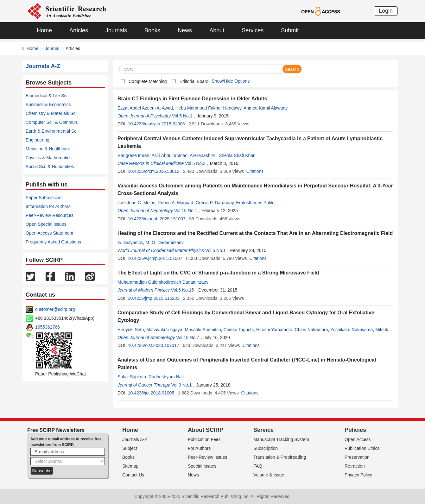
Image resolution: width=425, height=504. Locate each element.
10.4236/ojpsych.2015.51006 (156, 124)
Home (44, 30)
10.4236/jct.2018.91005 (151, 393)
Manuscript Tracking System (281, 439)
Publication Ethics (362, 448)
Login (386, 11)
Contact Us (133, 475)
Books (152, 30)
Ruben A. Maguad (175, 203)
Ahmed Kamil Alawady (266, 108)
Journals (116, 30)
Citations (255, 171)
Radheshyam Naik (167, 377)
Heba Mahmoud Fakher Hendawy (208, 108)
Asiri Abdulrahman (169, 155)
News (185, 30)
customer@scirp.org (55, 309)
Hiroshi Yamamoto (274, 330)
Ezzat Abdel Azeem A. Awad (145, 108)
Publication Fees (204, 439)
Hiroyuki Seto (131, 330)
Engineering (38, 140)
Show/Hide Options (231, 81)
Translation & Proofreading (280, 457)
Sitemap (130, 466)
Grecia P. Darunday (215, 203)
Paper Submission (44, 198)
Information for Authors (48, 206)
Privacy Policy (358, 475)
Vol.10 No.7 (187, 337)
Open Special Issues (46, 224)
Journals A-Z (135, 439)
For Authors (199, 448)
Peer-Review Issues (208, 457)
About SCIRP (206, 430)
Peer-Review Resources (50, 215)
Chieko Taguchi (239, 330)
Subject (130, 448)
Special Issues (202, 466)
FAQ (258, 466)
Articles (79, 30)
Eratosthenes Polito (255, 203)
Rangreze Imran (133, 155)
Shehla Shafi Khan (237, 155)
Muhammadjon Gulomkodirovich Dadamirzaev (163, 282)
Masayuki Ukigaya (164, 330)
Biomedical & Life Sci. (47, 96)
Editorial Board (194, 81)
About (217, 30)
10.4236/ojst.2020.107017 (154, 345)
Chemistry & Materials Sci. (52, 113)
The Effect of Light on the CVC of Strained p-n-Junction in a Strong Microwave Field (218, 273)
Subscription (266, 448)
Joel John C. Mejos (136, 203)
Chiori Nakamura (311, 330)
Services (253, 30)
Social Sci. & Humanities (50, 167)
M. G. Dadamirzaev (165, 243)
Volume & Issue (269, 475)
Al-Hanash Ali (203, 155)
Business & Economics (48, 104)
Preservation (357, 457)
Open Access (358, 439)
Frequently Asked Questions (53, 242)
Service (263, 430)
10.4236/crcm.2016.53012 (154, 171)
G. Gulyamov (130, 243)
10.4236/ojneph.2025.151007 (157, 219)
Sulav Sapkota (132, 377)
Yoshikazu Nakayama (352, 330)
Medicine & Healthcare (48, 149)
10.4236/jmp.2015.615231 (154, 298)
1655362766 (48, 327)
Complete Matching (148, 81)
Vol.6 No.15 (182, 290)
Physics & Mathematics (49, 158)
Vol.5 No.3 (195, 163)
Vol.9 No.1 (182, 385)
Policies (355, 430)
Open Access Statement (49, 233)
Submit (290, 30)
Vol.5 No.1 (182, 116)
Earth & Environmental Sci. (52, 131)
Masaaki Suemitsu (203, 330)
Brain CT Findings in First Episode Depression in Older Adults (192, 99)
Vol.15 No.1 (186, 211)
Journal (52, 48)
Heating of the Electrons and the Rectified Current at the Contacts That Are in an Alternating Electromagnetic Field (255, 233)
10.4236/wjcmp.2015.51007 (155, 258)
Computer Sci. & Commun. (52, 122)
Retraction (355, 466)
